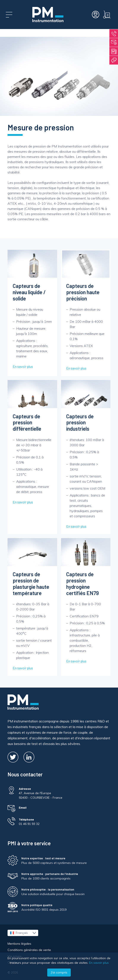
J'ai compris (59, 972)
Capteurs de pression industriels (80, 423)
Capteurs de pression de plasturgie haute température (31, 583)
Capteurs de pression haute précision (83, 292)
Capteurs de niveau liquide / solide (29, 292)
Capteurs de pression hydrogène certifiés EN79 (83, 583)
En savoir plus (23, 366)
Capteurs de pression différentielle (27, 423)
